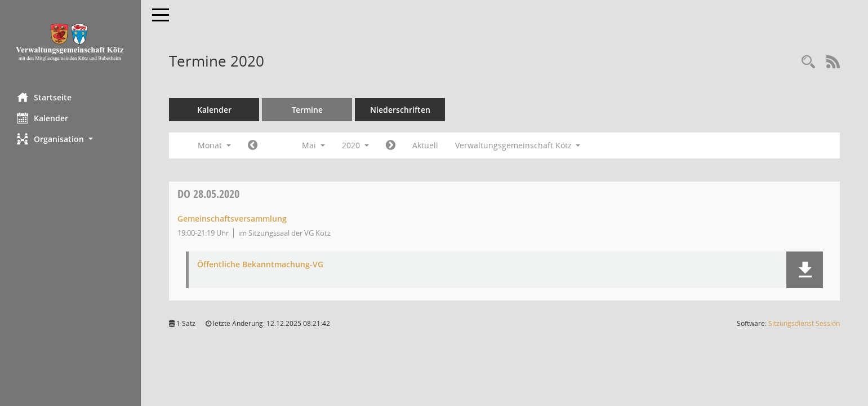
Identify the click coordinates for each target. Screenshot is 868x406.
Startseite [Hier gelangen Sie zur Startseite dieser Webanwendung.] (44, 97)
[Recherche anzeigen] (808, 62)
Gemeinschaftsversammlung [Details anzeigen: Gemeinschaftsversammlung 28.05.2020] (232, 219)
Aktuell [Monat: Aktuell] (425, 145)
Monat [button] (214, 145)
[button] (70, 139)
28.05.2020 (208, 194)
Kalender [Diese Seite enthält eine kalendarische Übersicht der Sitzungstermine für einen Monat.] (43, 118)
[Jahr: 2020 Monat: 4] (253, 145)
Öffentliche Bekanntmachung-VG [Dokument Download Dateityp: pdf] (260, 265)
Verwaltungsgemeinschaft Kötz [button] (518, 145)
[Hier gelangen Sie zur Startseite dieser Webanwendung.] (70, 42)
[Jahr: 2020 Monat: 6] (391, 145)
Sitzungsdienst (804, 323)
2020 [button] (355, 145)
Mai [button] (313, 145)
